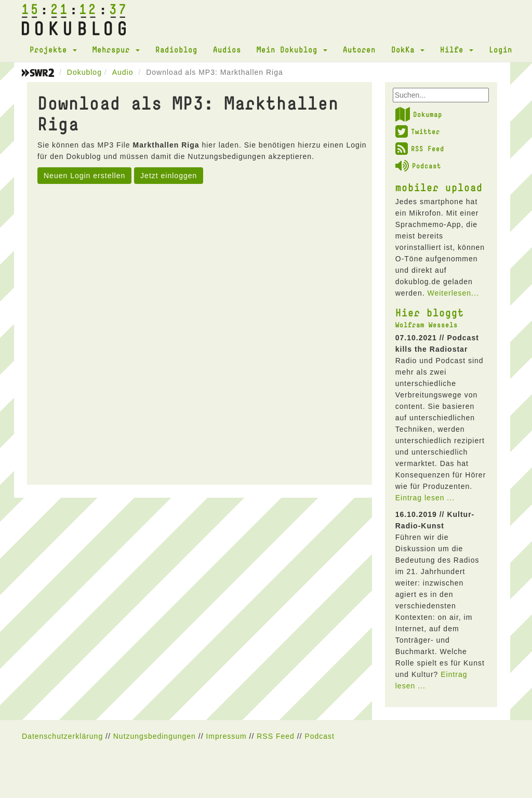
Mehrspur (116, 49)
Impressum (226, 736)
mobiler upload (439, 187)
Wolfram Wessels (427, 325)
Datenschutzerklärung (62, 736)
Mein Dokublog (292, 49)
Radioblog (176, 49)
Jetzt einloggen (169, 176)
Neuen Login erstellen (84, 176)
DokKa (408, 49)
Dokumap (419, 114)
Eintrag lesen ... (425, 498)
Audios (227, 49)
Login (501, 49)
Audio (123, 72)
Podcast (418, 166)
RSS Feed (420, 149)
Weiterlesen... (453, 293)
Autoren (359, 49)
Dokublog (84, 72)
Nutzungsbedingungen (155, 736)
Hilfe (457, 49)
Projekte (53, 49)
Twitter (418, 131)
